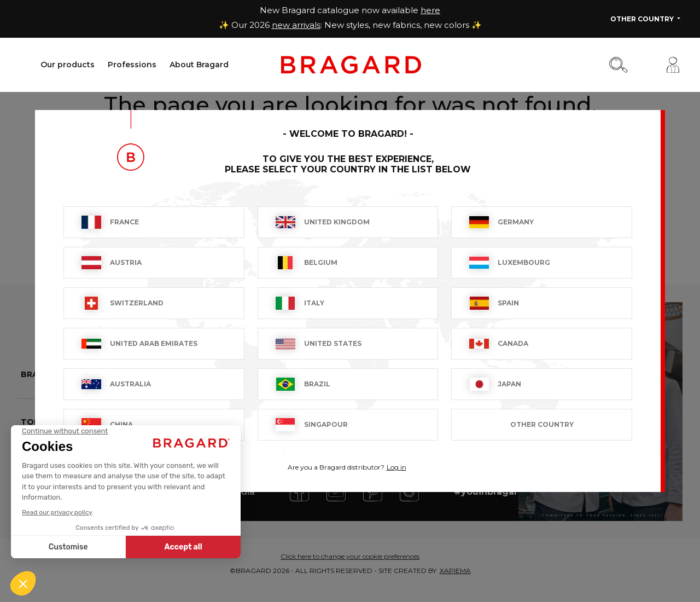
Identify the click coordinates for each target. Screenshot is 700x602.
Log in (396, 467)
